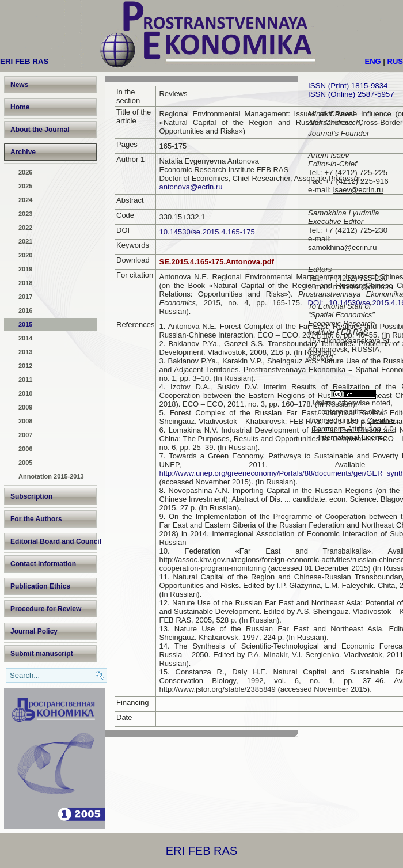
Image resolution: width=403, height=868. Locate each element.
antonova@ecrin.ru (191, 187)
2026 (25, 172)
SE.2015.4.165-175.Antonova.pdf (216, 262)
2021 (25, 241)
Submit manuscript (42, 654)
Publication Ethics (40, 586)
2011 (25, 380)
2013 (25, 352)
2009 (25, 407)
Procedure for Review (46, 609)
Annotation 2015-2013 (51, 476)
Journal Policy (34, 631)
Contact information (43, 564)
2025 (25, 186)
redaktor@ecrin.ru (363, 287)
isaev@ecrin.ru (358, 190)
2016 (25, 310)
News (19, 85)
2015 (25, 324)
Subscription (31, 496)
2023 (25, 214)
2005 (25, 463)
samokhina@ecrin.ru (342, 247)
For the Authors (36, 519)
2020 (25, 255)
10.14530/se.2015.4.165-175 (207, 232)
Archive (23, 152)
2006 (25, 449)
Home (20, 107)
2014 (25, 338)
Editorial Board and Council (54, 541)
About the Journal (40, 130)
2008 (25, 421)
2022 (25, 228)
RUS (395, 61)
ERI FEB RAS (201, 851)
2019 (25, 269)
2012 (25, 366)
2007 (25, 435)
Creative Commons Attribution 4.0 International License (353, 429)
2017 (25, 297)
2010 (25, 393)
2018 (25, 283)
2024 (25, 200)
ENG (373, 61)
